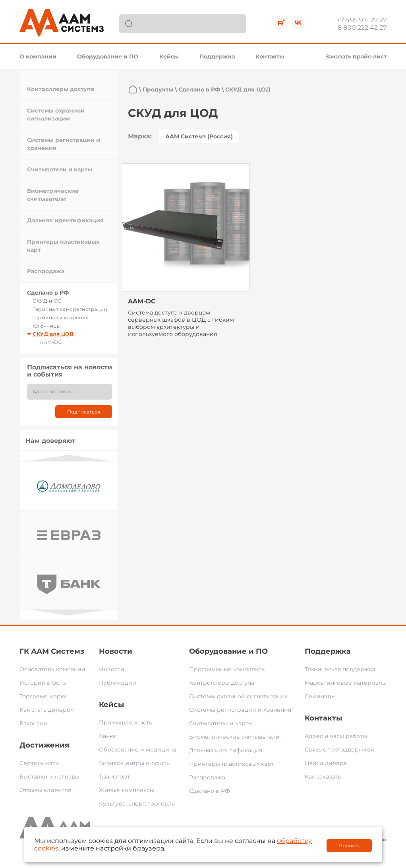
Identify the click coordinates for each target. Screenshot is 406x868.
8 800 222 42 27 (362, 28)
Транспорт (114, 777)
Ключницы (46, 326)
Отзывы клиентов (45, 790)
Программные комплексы (227, 669)
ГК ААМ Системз (52, 651)
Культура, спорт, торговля (137, 804)
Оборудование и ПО (108, 56)
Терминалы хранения (61, 317)
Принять (349, 846)
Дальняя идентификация (65, 220)
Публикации (118, 683)
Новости (116, 651)
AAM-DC (51, 342)
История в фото (43, 683)
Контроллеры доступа (61, 89)
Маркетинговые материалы (346, 683)
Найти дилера (326, 763)
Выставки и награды (49, 777)
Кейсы (169, 56)
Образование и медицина (137, 750)
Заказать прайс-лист (356, 56)
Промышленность (126, 722)
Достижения (44, 745)
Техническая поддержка (340, 669)
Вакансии (34, 723)
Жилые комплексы (127, 790)
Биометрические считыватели (234, 737)
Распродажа (46, 271)
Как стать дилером (47, 710)
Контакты (270, 56)
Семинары (320, 696)
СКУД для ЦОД (53, 334)
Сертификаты (40, 763)
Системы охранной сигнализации (239, 696)
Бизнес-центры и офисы (135, 763)
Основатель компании (52, 669)
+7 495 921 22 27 (362, 20)
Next (69, 613)
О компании (38, 56)
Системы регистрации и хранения (240, 710)
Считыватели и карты (60, 169)
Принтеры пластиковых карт (232, 764)
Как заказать (323, 777)
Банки (108, 736)
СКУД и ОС (47, 301)
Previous (69, 458)
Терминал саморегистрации (70, 309)
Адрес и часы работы (336, 736)
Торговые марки (44, 696)
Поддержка (217, 56)
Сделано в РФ (48, 293)
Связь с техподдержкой (339, 750)
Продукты (158, 89)
